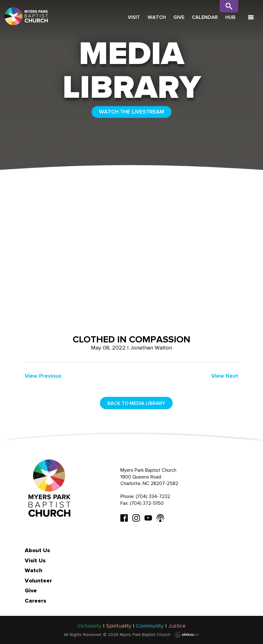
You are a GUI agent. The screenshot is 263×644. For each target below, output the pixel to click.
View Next (225, 376)
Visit (134, 17)
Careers (35, 601)
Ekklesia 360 (187, 635)
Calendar (205, 17)
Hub (230, 17)
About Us (37, 550)
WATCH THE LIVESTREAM (131, 112)
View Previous (43, 376)
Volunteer (38, 581)
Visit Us (35, 560)
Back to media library (136, 403)
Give (179, 17)
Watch (157, 17)
